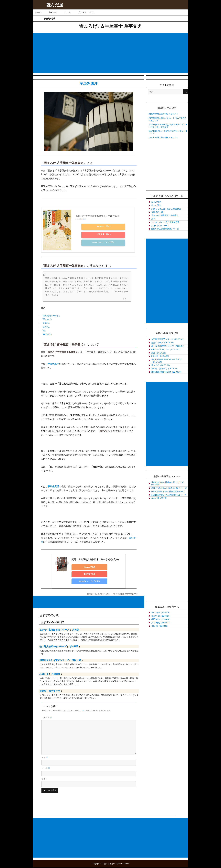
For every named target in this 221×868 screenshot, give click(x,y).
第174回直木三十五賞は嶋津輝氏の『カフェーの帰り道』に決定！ (168, 126)
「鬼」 (44, 330)
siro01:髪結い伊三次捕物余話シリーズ (168, 491)
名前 (45, 758)
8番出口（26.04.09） (161, 356)
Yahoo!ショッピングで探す (101, 242)
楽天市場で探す (101, 235)
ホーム (38, 12)
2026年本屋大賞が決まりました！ (164, 114)
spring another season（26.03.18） (167, 372)
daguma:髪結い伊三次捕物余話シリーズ (169, 495)
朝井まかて (55, 692)
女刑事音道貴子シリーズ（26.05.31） (168, 339)
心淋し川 (44, 675)
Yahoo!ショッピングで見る (73, 578)
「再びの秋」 (47, 334)
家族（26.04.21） (159, 353)
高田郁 (76, 630)
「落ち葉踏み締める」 (51, 316)
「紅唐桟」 (46, 323)
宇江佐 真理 (89, 84)
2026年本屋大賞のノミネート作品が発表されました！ (168, 119)
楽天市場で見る (100, 571)
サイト (44, 780)
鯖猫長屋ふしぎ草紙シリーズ (54, 661)
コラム (68, 12)
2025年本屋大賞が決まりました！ (164, 137)
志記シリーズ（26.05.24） (163, 343)
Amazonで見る (73, 571)
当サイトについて (86, 12)
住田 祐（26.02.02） (160, 626)
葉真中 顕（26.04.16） (161, 616)
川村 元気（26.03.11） (161, 623)
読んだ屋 (55, 5)
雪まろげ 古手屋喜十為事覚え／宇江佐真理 (97, 217)
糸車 (153, 219)
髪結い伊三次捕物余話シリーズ (165, 229)
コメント (47, 718)
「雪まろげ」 (47, 319)
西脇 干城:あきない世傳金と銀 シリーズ (169, 488)
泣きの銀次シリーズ (160, 226)
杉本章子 (74, 647)
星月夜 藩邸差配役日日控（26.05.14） (168, 346)
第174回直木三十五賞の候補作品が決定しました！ (168, 132)
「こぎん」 (46, 327)
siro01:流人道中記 (159, 498)
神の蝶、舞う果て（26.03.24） (165, 369)
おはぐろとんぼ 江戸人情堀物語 (166, 209)
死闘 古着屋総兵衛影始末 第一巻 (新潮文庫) (84, 563)
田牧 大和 (76, 661)
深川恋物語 (156, 202)
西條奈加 (56, 675)
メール (46, 769)
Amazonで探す (101, 227)
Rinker (84, 220)
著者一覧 (53, 12)
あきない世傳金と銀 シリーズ (54, 630)
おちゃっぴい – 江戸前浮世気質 (165, 222)
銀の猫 (43, 692)
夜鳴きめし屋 (157, 212)
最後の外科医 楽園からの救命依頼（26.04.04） (166, 361)
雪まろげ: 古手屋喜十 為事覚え (165, 215)
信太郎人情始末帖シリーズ (53, 647)
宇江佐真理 (53, 364)
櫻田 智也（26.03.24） (161, 619)
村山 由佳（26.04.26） (161, 613)
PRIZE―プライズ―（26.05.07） (166, 349)
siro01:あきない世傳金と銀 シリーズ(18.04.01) (167, 484)
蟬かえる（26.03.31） (161, 365)
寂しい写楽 (156, 205)
